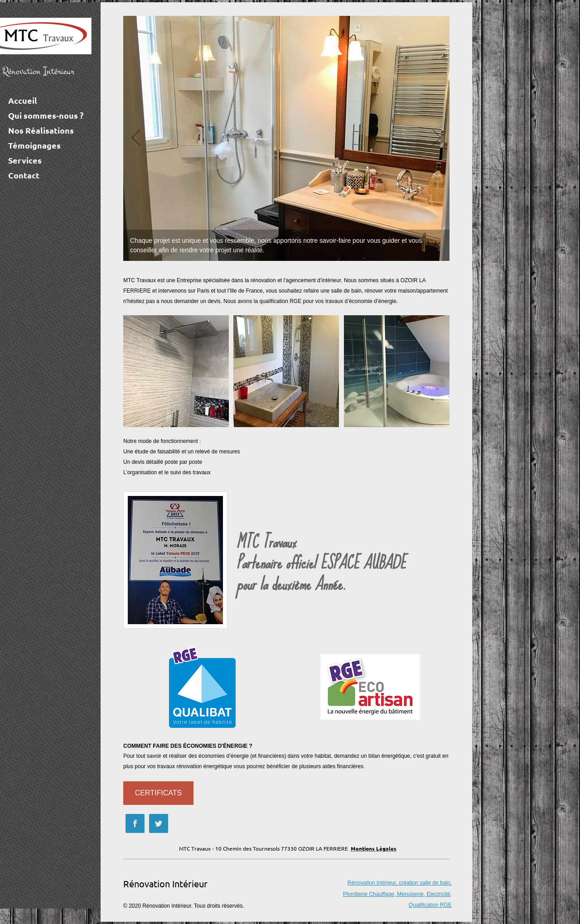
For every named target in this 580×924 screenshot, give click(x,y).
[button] (176, 371)
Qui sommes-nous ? (46, 115)
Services (25, 160)
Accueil (23, 100)
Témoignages (34, 145)
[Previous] (136, 138)
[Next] (437, 138)
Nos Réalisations (41, 130)
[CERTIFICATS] (158, 793)
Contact (24, 175)
